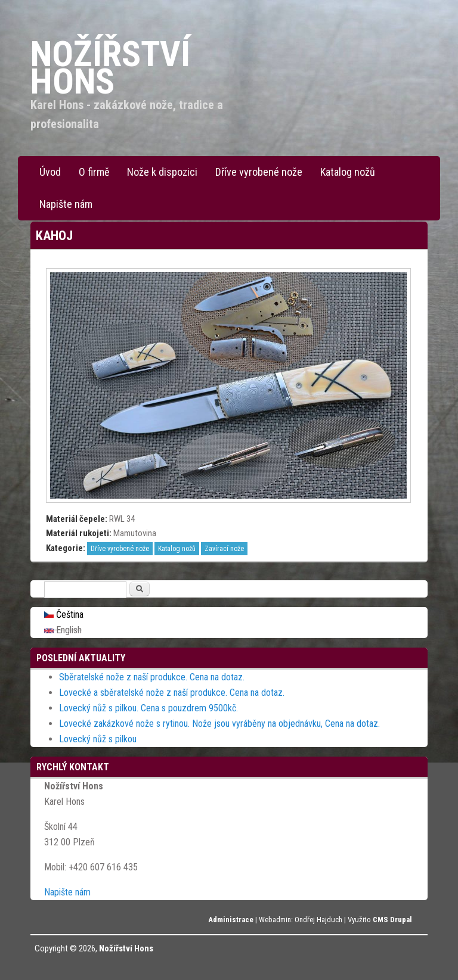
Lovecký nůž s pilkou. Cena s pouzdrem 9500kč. (148, 708)
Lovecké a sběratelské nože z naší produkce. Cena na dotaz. (172, 693)
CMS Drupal (392, 920)
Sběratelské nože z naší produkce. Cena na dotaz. (152, 677)
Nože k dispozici (162, 172)
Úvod (50, 172)
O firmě (94, 172)
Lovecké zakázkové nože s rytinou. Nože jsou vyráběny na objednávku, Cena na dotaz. (219, 724)
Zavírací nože (224, 549)
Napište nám (66, 204)
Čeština (64, 615)
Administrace (231, 920)
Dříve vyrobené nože (259, 172)
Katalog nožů (348, 172)
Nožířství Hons (126, 948)
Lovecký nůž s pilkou (98, 739)
